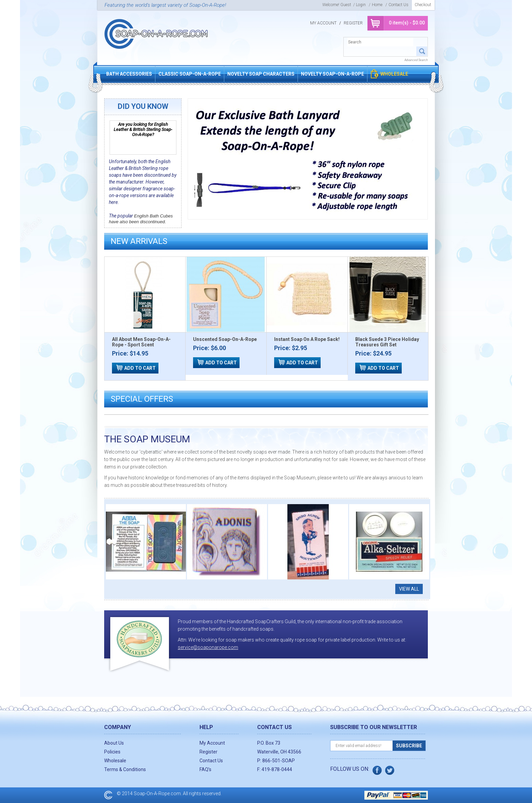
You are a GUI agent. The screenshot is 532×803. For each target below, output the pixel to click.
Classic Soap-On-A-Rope (190, 74)
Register (353, 23)
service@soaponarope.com (208, 647)
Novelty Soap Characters (261, 74)
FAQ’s (205, 769)
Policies (112, 752)
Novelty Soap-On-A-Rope (332, 74)
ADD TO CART (140, 368)
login (361, 5)
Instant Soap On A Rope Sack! (307, 339)
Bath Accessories (129, 74)
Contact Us (398, 5)
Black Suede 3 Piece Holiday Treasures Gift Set (387, 342)
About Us (114, 743)
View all (409, 589)
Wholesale (394, 74)
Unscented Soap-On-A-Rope (225, 339)
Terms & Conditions (125, 769)
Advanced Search (416, 60)
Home (377, 5)
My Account (323, 23)
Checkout (423, 5)
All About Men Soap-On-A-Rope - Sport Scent (141, 342)
